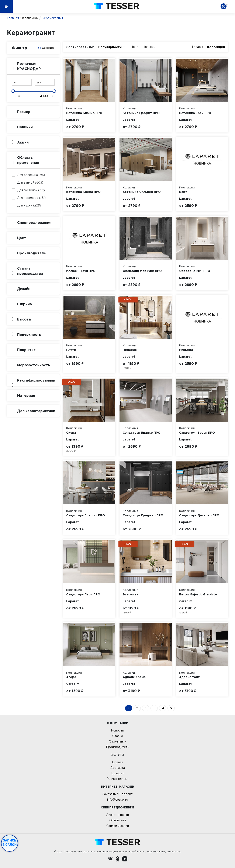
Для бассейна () (31, 175)
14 (163, 708)
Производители (118, 747)
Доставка (118, 768)
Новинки (149, 47)
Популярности (112, 47)
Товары (197, 47)
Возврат (118, 773)
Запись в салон (10, 843)
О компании (118, 741)
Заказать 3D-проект (117, 794)
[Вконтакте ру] (110, 860)
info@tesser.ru (118, 800)
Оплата (118, 762)
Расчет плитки (117, 779)
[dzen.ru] (125, 860)
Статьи (117, 736)
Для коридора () (31, 198)
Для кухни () (29, 205)
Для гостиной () (31, 190)
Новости (117, 730)
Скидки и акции (118, 826)
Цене (134, 47)
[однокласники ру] (118, 860)
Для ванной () (30, 183)
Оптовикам (118, 820)
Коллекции (30, 18)
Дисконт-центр (118, 815)
